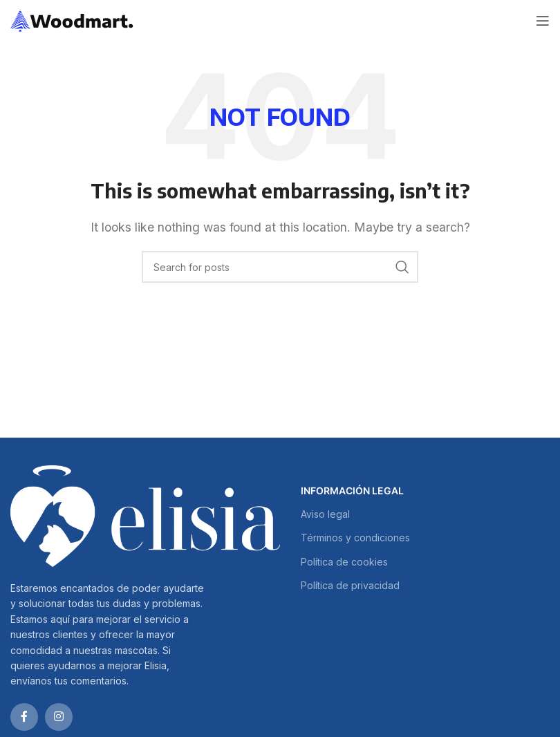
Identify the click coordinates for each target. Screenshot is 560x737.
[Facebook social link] (24, 717)
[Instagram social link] (59, 717)
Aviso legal (325, 514)
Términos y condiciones (355, 538)
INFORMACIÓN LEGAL (352, 491)
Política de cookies (344, 562)
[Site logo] (72, 19)
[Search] (280, 267)
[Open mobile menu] (543, 21)
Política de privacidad (350, 585)
